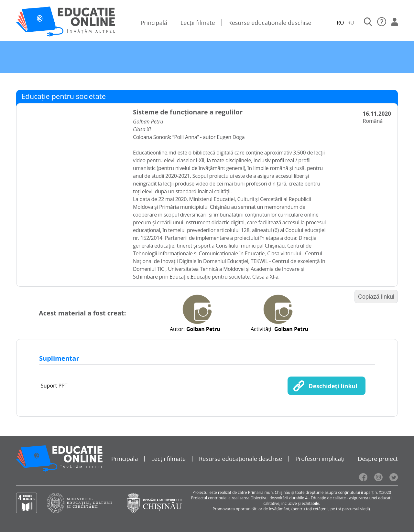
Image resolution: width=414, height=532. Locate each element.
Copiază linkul (376, 297)
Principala (125, 459)
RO (340, 23)
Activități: (262, 329)
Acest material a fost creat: (82, 313)
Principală (154, 23)
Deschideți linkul (333, 386)
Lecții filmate (198, 23)
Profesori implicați (320, 459)
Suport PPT (54, 386)
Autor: (177, 329)
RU (351, 23)
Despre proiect (378, 459)
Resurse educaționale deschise (270, 23)
